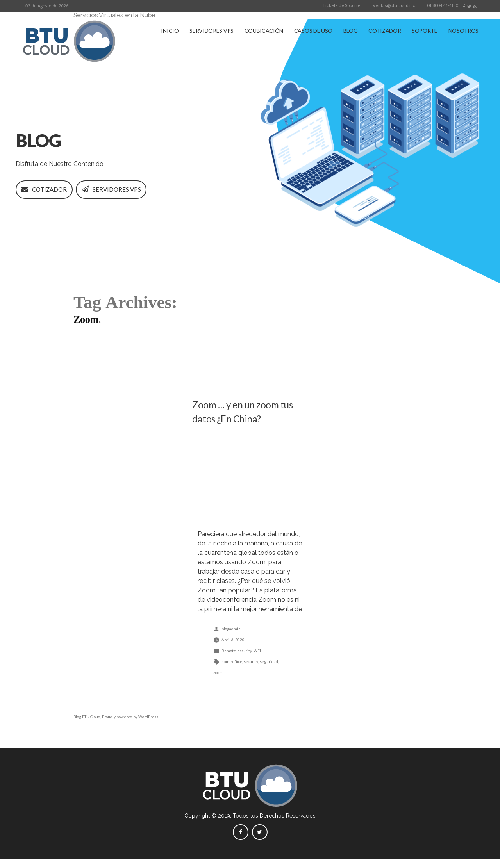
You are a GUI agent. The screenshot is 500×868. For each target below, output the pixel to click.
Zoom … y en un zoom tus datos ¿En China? (246, 421)
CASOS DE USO (313, 31)
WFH (258, 659)
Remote (229, 659)
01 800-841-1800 (443, 5)
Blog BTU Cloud (87, 725)
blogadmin (231, 637)
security (245, 659)
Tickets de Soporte (342, 5)
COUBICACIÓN (264, 31)
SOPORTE (425, 31)
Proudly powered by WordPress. (130, 725)
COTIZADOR (385, 31)
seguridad (269, 670)
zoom (218, 681)
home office (232, 670)
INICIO (170, 31)
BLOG (351, 31)
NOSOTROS (463, 31)
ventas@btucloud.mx (394, 5)
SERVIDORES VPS (212, 31)
